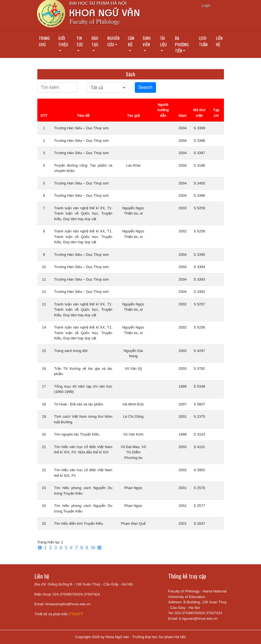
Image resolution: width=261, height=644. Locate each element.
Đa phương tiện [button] (182, 44)
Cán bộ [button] (131, 41)
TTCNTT (76, 614)
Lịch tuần (203, 41)
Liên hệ (219, 41)
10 (93, 548)
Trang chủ (44, 41)
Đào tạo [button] (95, 41)
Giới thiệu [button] (63, 41)
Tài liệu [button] (163, 41)
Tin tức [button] (80, 41)
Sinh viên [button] (147, 41)
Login (206, 5)
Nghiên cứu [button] (113, 41)
